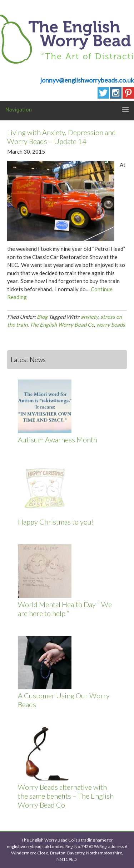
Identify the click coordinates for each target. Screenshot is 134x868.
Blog (42, 317)
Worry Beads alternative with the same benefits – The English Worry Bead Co (66, 796)
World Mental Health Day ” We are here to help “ (65, 609)
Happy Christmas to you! (56, 522)
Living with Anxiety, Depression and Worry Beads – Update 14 (61, 137)
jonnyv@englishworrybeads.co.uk (87, 80)
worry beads (111, 324)
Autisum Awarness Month (58, 440)
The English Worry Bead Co (62, 324)
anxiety (90, 317)
